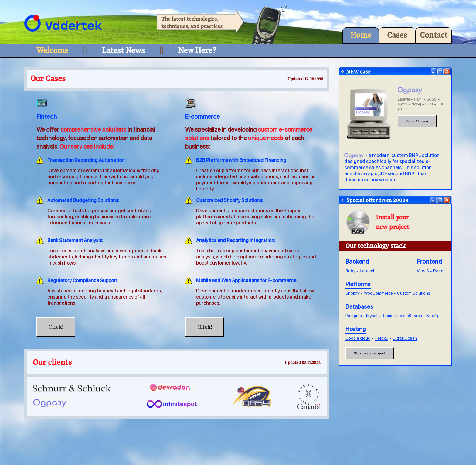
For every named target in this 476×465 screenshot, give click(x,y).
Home (361, 36)
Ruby (350, 271)
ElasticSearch (409, 316)
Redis (387, 316)
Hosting (356, 329)
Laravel (367, 271)
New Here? (197, 51)
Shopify (353, 293)
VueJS (423, 271)
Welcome (52, 51)
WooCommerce (378, 293)
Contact (434, 36)
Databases (359, 306)
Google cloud (358, 338)
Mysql (372, 316)
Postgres (354, 316)
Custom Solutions (414, 293)
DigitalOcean (405, 338)
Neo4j (432, 316)
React (439, 271)
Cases (397, 36)
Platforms (358, 284)
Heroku (381, 338)
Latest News (123, 51)
